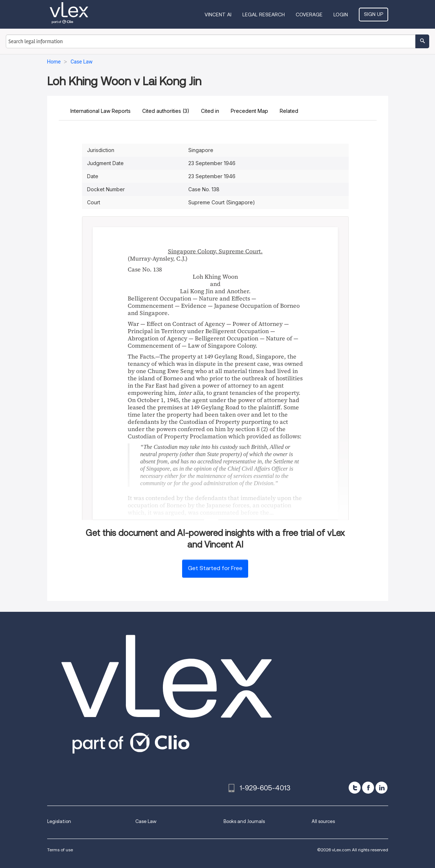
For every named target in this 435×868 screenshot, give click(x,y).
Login (341, 15)
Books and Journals (244, 821)
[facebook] (368, 788)
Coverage (309, 15)
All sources (323, 821)
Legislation (59, 821)
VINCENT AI (218, 15)
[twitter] (355, 788)
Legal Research (264, 15)
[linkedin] (381, 788)
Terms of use (60, 850)
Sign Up (374, 14)
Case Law (146, 821)
